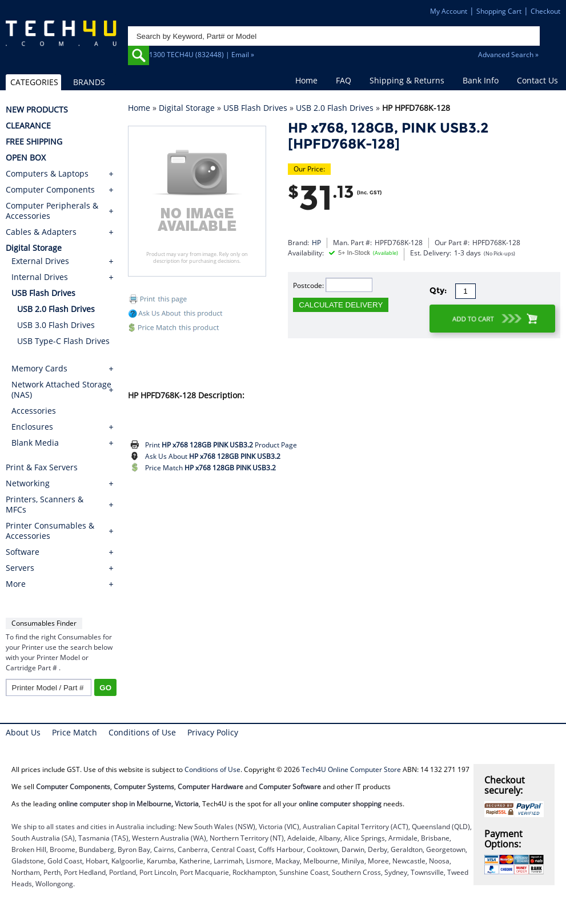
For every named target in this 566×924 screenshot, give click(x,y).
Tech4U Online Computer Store (351, 769)
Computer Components (50, 190)
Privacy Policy (213, 732)
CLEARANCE (28, 126)
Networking (28, 483)
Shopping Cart (499, 11)
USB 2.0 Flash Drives (335, 108)
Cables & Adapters (41, 232)
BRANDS (89, 82)
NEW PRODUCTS (37, 110)
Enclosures (32, 427)
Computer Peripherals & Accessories (52, 211)
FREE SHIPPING (34, 142)
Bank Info (481, 80)
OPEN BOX (26, 158)
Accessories (34, 411)
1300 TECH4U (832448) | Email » (202, 55)
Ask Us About (213, 456)
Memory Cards (39, 368)
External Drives (40, 261)
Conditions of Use (142, 732)
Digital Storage (187, 108)
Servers (20, 568)
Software (23, 552)
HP (316, 243)
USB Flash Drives (255, 108)
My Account (449, 11)
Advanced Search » (508, 55)
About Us (23, 732)
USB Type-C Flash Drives (63, 341)
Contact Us (537, 80)
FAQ (344, 80)
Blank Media (35, 443)
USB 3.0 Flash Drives (56, 325)
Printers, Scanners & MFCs (45, 505)
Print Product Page (221, 445)
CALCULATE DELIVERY (341, 305)
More (16, 584)
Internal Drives (40, 277)
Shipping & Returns (407, 80)
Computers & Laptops (47, 174)
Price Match (210, 468)
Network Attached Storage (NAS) (61, 389)
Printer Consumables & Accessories (50, 531)
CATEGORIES (34, 82)
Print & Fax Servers (42, 467)
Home (306, 80)
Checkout (545, 11)
